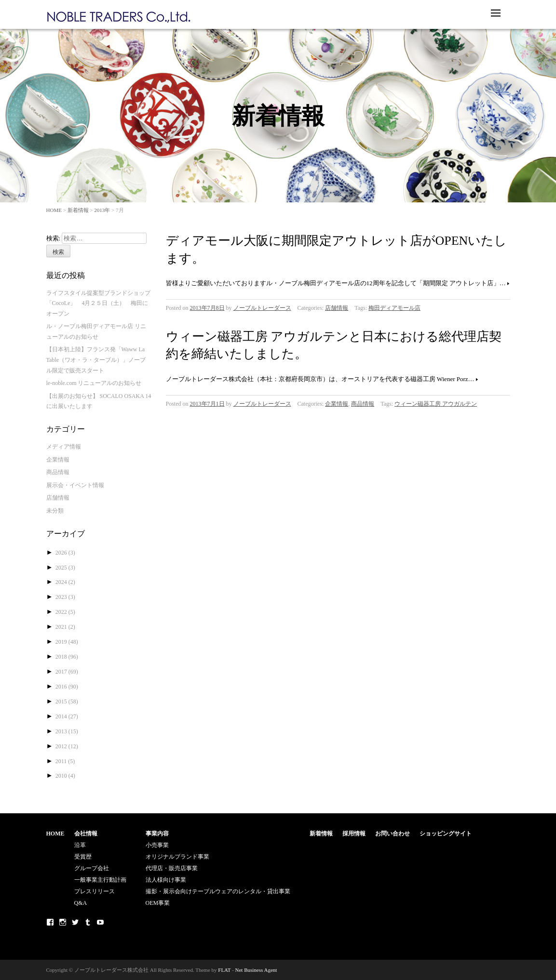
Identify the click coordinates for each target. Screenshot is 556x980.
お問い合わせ (393, 834)
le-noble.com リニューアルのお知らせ (94, 383)
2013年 (102, 210)
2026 (65, 553)
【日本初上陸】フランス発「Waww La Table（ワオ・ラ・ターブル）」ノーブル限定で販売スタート (96, 360)
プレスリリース (95, 891)
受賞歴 (83, 857)
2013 (67, 731)
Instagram (63, 922)
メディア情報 (64, 447)
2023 (65, 597)
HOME (54, 210)
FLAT (224, 970)
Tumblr (88, 922)
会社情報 (86, 834)
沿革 (80, 845)
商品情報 (363, 404)
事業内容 (157, 834)
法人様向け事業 (166, 880)
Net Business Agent (256, 970)
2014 (67, 716)
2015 (67, 702)
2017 (67, 672)
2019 (67, 642)
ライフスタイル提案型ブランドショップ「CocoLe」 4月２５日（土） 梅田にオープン (98, 303)
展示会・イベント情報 (75, 485)
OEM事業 (158, 903)
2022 (65, 612)
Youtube (100, 922)
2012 (67, 746)
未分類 (55, 511)
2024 (65, 582)
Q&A (81, 903)
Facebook (50, 922)
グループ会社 (92, 868)
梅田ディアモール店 (394, 308)
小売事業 (157, 845)
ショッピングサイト (446, 834)
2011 (65, 761)
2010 (65, 776)
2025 (65, 568)
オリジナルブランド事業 (177, 857)
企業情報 (337, 404)
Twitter (75, 922)
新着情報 (78, 210)
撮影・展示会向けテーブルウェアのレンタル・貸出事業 (218, 891)
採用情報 (354, 834)
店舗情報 (337, 308)
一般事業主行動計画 (100, 880)
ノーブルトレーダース (262, 308)
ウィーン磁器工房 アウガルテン (436, 404)
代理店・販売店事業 (172, 868)
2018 (67, 657)
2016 (67, 687)
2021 (65, 627)
